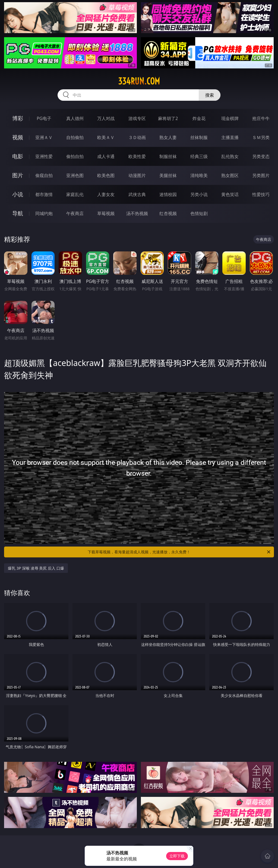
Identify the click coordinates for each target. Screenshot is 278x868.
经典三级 (199, 156)
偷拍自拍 (75, 156)
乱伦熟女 (230, 156)
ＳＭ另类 (261, 137)
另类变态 (261, 156)
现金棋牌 (230, 118)
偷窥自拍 (44, 175)
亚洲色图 (75, 175)
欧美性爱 (137, 156)
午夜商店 (75, 213)
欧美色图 (106, 175)
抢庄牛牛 (261, 118)
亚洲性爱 (44, 156)
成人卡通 (106, 156)
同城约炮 (44, 213)
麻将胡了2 (168, 118)
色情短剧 (199, 213)
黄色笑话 (230, 194)
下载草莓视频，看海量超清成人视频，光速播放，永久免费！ (179, 552)
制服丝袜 (168, 156)
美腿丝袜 (168, 175)
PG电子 (44, 118)
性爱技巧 (261, 194)
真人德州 (75, 118)
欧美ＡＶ (106, 137)
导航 (18, 213)
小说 (18, 194)
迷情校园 (168, 194)
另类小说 (199, 194)
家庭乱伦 (75, 194)
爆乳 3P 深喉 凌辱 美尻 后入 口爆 (36, 568)
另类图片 (261, 175)
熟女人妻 (168, 137)
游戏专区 (137, 118)
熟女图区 (230, 175)
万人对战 (106, 118)
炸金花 (199, 118)
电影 (18, 156)
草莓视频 (106, 213)
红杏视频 (168, 213)
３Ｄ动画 (137, 137)
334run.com (139, 81)
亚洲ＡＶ (44, 137)
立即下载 (177, 856)
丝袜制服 (199, 137)
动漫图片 (137, 175)
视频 (18, 137)
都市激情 (44, 194)
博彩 (18, 118)
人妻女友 (106, 194)
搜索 (210, 95)
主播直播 (230, 137)
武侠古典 (137, 194)
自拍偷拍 (75, 137)
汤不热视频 (137, 213)
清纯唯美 (199, 175)
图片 (18, 175)
